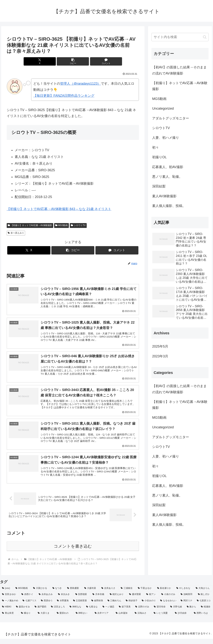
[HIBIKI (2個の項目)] (7, 612)
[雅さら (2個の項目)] (192, 612)
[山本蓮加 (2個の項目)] (123, 618)
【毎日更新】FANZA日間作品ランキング (64, 96)
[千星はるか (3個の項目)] (145, 593)
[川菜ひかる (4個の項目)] (41, 593)
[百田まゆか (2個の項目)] (10, 600)
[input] (180, 37)
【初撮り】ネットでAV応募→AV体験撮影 (30, 225)
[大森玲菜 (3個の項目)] (91, 593)
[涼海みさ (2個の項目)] (142, 618)
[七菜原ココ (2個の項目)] (204, 606)
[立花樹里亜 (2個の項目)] (80, 606)
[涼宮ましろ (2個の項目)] (58, 612)
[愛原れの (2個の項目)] (64, 618)
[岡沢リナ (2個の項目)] (187, 606)
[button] (73, 61)
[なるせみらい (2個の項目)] (168, 606)
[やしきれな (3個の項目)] (184, 593)
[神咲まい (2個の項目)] (83, 618)
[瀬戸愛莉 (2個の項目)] (41, 612)
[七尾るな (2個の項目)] (92, 612)
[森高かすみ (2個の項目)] (23, 612)
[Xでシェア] (51, 61)
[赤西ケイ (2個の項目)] (28, 600)
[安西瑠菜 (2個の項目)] (82, 600)
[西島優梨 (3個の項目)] (74, 593)
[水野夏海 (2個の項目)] (63, 606)
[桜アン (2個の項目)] (152, 600)
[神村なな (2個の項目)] (76, 612)
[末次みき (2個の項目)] (65, 600)
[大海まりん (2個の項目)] (203, 593)
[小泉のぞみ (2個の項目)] (169, 600)
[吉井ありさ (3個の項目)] (109, 593)
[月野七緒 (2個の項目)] (176, 612)
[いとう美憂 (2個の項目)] (162, 618)
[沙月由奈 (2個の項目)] (182, 618)
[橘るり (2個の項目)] (27, 618)
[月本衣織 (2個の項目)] (99, 600)
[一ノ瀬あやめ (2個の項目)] (10, 606)
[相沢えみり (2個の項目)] (117, 600)
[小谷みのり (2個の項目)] (149, 606)
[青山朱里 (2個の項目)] (9, 618)
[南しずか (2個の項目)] (204, 600)
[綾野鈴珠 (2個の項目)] (97, 606)
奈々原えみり (16, 233)
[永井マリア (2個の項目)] (103, 618)
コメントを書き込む (73, 551)
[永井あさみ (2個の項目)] (46, 600)
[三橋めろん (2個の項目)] (115, 606)
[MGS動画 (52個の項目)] (22, 593)
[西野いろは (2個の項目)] (202, 618)
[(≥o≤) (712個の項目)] (7, 593)
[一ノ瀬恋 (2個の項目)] (109, 612)
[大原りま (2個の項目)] (45, 618)
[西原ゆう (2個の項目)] (47, 606)
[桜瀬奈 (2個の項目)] (206, 612)
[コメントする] (95, 61)
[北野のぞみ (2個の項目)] (142, 612)
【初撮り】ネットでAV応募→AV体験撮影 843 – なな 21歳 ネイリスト (59, 209)
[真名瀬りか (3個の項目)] (165, 593)
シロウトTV (78, 225)
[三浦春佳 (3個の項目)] (127, 593)
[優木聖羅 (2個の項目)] (136, 600)
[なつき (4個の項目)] (58, 593)
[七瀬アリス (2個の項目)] (30, 606)
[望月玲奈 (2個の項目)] (160, 612)
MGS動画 (61, 225)
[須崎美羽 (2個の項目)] (187, 600)
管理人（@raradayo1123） (80, 84)
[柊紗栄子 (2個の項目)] (132, 606)
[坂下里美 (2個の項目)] (125, 612)
